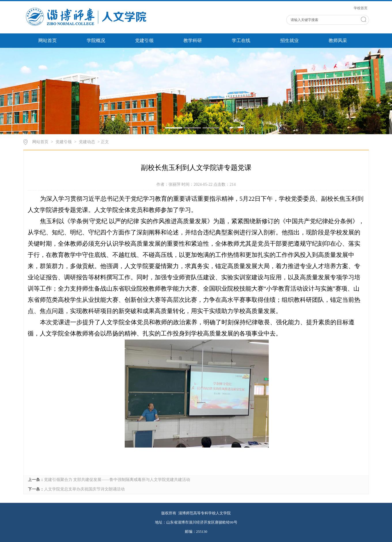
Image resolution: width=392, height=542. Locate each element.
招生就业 (289, 40)
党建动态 (87, 142)
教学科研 (193, 40)
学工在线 (241, 40)
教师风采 (338, 40)
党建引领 (144, 40)
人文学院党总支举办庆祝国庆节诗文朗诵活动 (84, 489)
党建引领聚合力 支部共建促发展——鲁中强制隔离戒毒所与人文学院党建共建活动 (117, 480)
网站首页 (48, 40)
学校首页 (361, 8)
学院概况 (96, 40)
